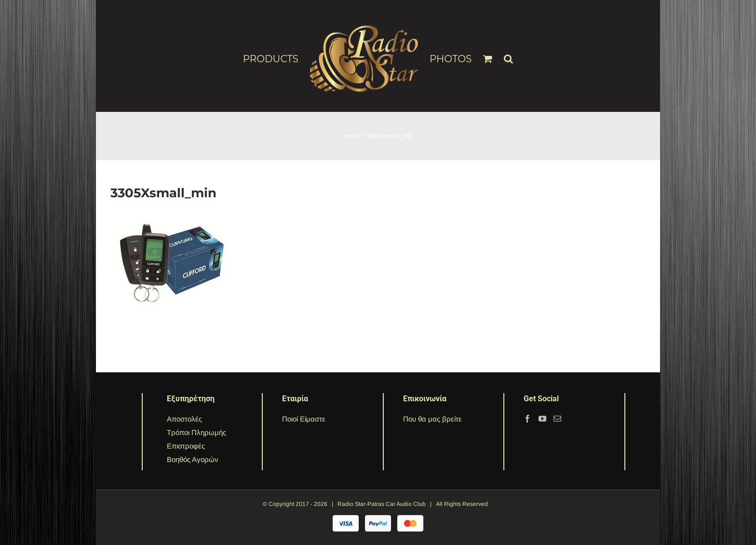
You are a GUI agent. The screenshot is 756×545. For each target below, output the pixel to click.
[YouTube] (542, 419)
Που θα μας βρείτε (432, 419)
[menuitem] (277, 58)
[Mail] (557, 419)
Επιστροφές (186, 446)
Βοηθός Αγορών (193, 459)
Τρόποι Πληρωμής (196, 432)
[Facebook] (527, 419)
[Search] (508, 54)
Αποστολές (184, 419)
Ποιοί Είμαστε (304, 419)
